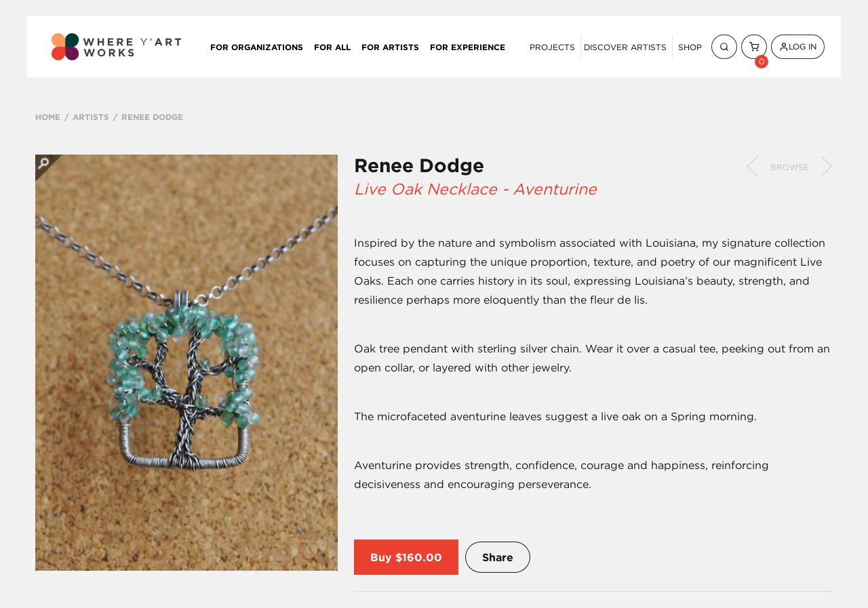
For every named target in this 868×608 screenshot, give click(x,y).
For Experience (468, 47)
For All (332, 47)
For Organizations (257, 47)
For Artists (390, 47)
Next (827, 167)
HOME (48, 117)
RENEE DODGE (152, 117)
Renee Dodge (419, 165)
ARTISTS (91, 117)
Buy (381, 557)
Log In (798, 46)
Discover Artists (625, 47)
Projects (552, 47)
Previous (752, 167)
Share (498, 557)
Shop (690, 47)
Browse (790, 167)
